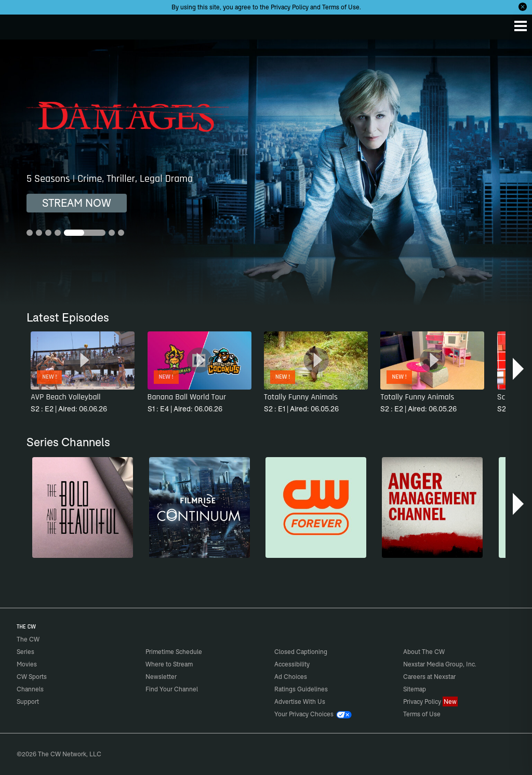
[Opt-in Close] (523, 7)
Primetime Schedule (174, 652)
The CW (18, 24)
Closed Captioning (301, 652)
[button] (519, 369)
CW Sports (32, 677)
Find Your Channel (172, 689)
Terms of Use (341, 7)
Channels (30, 689)
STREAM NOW (77, 203)
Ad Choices (291, 677)
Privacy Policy (290, 7)
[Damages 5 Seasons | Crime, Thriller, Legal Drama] (266, 172)
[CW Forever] (316, 507)
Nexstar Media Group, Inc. (440, 664)
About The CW (424, 652)
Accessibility (292, 664)
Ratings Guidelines (301, 689)
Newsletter (161, 677)
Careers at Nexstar (429, 677)
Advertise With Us (300, 701)
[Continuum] (199, 507)
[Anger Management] (432, 507)
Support (28, 701)
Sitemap (415, 689)
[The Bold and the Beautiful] (83, 507)
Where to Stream (169, 664)
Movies (27, 664)
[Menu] (521, 26)
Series (25, 652)
